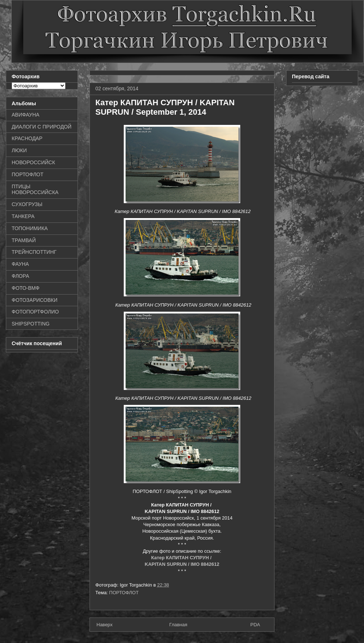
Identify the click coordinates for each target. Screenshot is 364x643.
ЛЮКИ (19, 150)
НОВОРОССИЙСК (33, 162)
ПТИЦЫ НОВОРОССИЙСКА (35, 190)
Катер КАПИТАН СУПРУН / (182, 558)
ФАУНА (20, 264)
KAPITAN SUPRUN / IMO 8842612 (182, 564)
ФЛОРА (20, 276)
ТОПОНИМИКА (30, 228)
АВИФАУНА (25, 115)
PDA (255, 625)
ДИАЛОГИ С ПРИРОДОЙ (41, 127)
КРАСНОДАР (27, 138)
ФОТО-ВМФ (26, 288)
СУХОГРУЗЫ (27, 204)
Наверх (104, 625)
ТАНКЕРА (23, 216)
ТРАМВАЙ (24, 240)
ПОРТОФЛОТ (124, 593)
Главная (178, 625)
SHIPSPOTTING (31, 324)
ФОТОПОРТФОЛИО (35, 312)
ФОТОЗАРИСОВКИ (35, 300)
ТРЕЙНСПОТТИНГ (34, 252)
